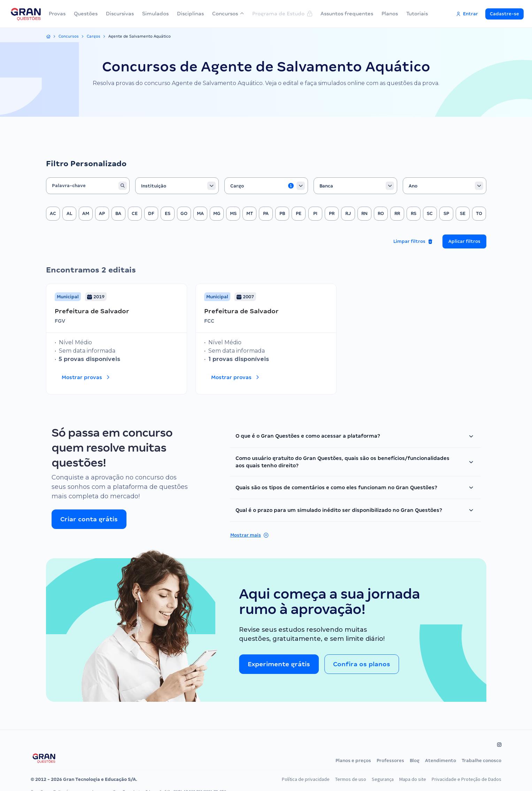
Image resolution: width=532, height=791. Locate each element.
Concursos (228, 14)
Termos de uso (345, 779)
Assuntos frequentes (347, 14)
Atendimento (441, 761)
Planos (390, 14)
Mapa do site (409, 779)
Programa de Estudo (282, 14)
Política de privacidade (298, 779)
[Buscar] (123, 186)
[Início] (48, 37)
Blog (415, 761)
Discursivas (120, 14)
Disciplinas (190, 14)
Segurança (378, 779)
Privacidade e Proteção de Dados (465, 779)
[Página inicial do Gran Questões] (44, 758)
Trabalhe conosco (481, 761)
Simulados (155, 14)
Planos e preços (353, 761)
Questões (86, 14)
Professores (390, 761)
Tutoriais (417, 14)
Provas (57, 14)
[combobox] (177, 186)
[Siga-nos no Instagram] (500, 745)
